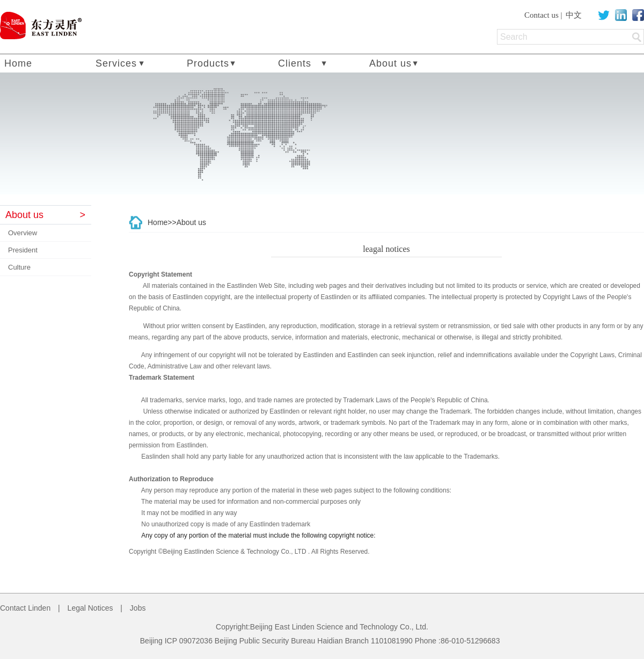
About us (390, 63)
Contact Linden (25, 608)
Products (208, 63)
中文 (574, 15)
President (23, 250)
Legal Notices (90, 608)
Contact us (541, 15)
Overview (23, 233)
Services (116, 63)
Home (18, 63)
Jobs (138, 608)
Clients (295, 63)
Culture (19, 267)
